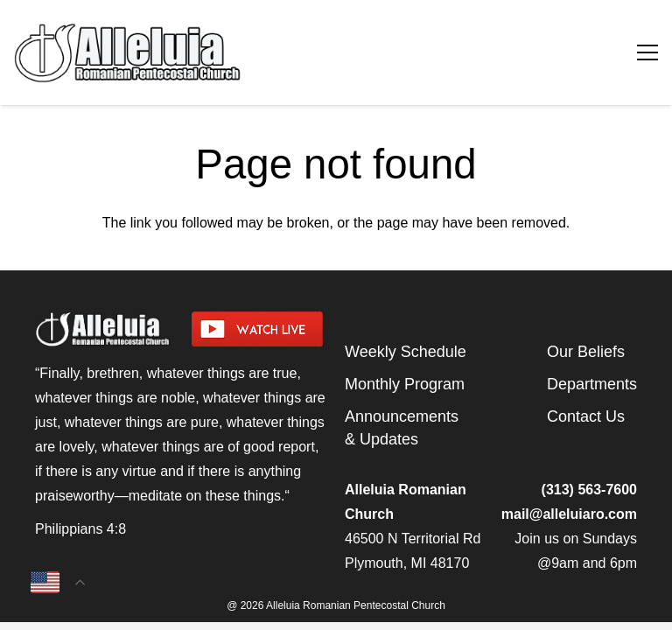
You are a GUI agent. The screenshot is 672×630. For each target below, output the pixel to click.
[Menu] (647, 52)
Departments (592, 384)
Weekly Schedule (406, 352)
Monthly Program (405, 384)
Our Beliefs (586, 352)
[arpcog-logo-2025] (219, 52)
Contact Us (586, 416)
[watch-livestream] (259, 329)
